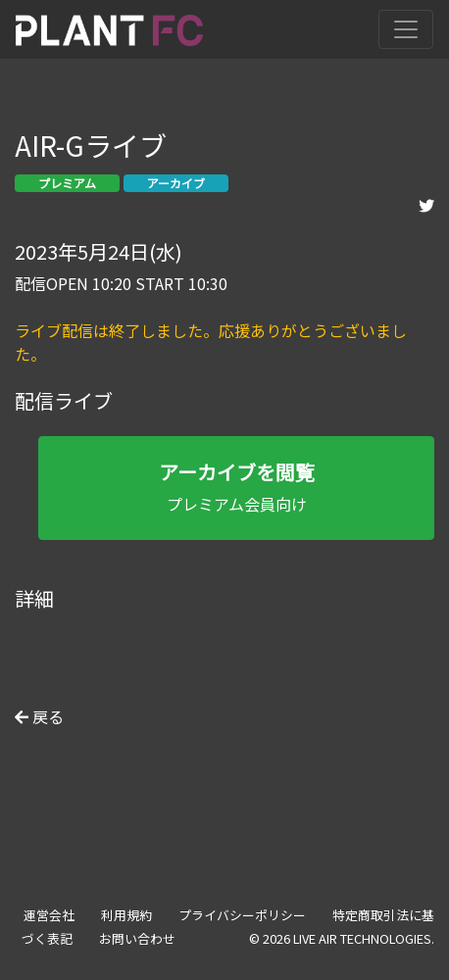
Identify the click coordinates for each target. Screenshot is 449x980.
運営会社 (49, 915)
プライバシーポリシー (242, 915)
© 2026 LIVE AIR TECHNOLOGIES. (342, 938)
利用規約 (126, 915)
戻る (39, 716)
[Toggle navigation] (406, 29)
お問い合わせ (137, 938)
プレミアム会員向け (236, 487)
